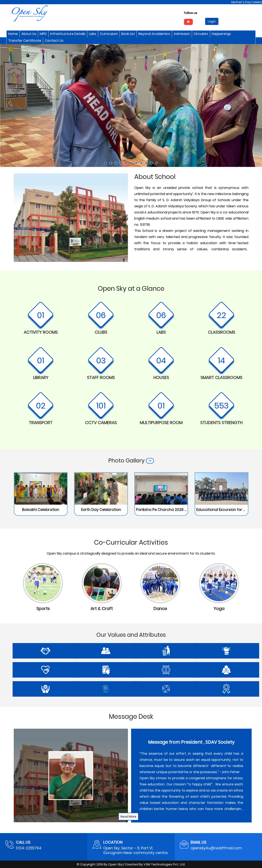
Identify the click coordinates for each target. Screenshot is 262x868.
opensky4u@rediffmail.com (216, 848)
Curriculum (109, 34)
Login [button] (212, 21)
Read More (128, 817)
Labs (93, 34)
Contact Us (54, 41)
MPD (43, 34)
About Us (29, 34)
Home (13, 34)
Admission (182, 34)
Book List (128, 34)
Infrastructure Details (68, 34)
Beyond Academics (154, 34)
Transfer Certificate (25, 41)
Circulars (201, 34)
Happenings (221, 34)
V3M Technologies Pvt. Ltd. (164, 864)
